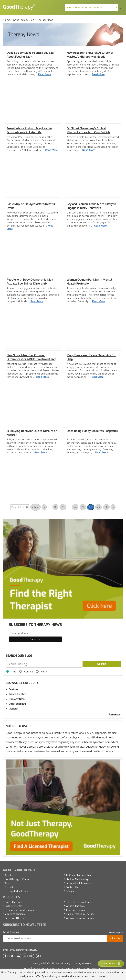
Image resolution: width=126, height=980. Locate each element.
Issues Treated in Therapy (80, 914)
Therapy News (17, 699)
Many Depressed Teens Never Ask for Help (91, 357)
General (13, 709)
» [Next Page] (113, 507)
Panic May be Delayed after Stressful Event (31, 206)
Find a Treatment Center (79, 902)
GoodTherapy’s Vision (17, 879)
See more (115, 715)
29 (99, 507)
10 (55, 507)
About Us (10, 875)
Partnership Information (79, 883)
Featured (14, 689)
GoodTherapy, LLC (66, 963)
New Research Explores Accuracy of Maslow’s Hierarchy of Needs (90, 55)
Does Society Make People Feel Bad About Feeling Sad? (30, 55)
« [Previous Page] (44, 507)
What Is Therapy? (75, 906)
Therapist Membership (17, 891)
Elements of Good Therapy (19, 910)
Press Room (11, 887)
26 (75, 507)
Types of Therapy (76, 910)
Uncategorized (17, 704)
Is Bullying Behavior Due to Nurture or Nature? (32, 433)
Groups (70, 891)
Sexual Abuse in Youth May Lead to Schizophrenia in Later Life (29, 130)
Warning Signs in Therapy (80, 918)
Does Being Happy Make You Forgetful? (92, 431)
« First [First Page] (36, 507)
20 (63, 507)
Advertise (10, 883)
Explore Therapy (14, 906)
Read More (45, 74)
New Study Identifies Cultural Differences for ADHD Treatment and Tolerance (31, 357)
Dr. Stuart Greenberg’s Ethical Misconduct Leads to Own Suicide (88, 130)
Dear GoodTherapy (15, 918)
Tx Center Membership (78, 875)
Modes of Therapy (15, 914)
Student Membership (77, 879)
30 (106, 507)
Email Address (13, 932)
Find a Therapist (13, 902)
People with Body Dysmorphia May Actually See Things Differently (30, 282)
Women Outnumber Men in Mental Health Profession (89, 282)
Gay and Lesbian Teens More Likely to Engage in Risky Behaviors (91, 206)
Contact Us (72, 887)
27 (83, 507)
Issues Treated (18, 694)
